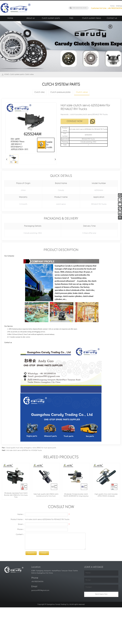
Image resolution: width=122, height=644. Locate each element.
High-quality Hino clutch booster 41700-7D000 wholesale (106, 495)
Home (112, 6)
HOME (7, 75)
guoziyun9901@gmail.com (40, 590)
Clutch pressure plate (60, 92)
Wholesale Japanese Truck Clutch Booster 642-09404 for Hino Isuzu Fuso (16, 495)
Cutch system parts (51, 18)
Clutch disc (40, 92)
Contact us (112, 18)
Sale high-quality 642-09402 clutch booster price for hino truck (46, 495)
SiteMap (119, 6)
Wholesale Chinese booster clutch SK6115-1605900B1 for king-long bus (76, 495)
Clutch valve (29, 75)
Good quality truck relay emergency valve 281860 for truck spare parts (29, 448)
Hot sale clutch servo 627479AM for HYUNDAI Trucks (22, 451)
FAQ (71, 18)
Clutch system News (92, 18)
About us (30, 18)
